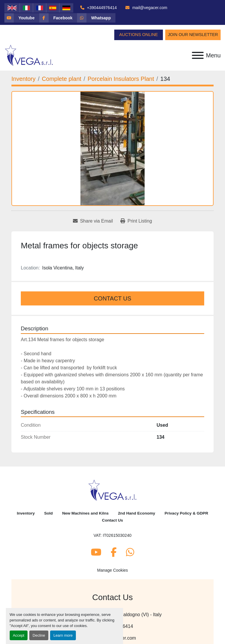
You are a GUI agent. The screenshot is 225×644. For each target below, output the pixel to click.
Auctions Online (139, 35)
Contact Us (112, 298)
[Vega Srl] (113, 490)
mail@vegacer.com (149, 8)
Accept (19, 635)
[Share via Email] (93, 221)
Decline (39, 635)
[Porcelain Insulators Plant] (121, 79)
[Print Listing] (136, 221)
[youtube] (22, 18)
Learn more (63, 635)
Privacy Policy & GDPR (186, 513)
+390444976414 (101, 8)
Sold (48, 513)
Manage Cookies (112, 570)
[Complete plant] (62, 79)
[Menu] (198, 55)
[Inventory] (23, 79)
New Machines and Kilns (85, 513)
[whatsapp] (96, 18)
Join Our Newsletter (193, 35)
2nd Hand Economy (137, 513)
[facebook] (58, 18)
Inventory (26, 513)
